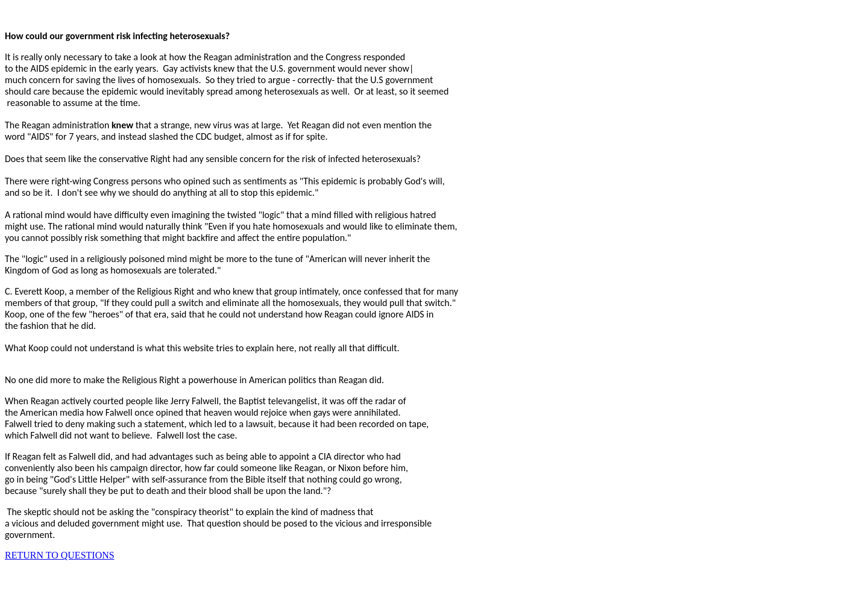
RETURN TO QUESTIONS (60, 555)
